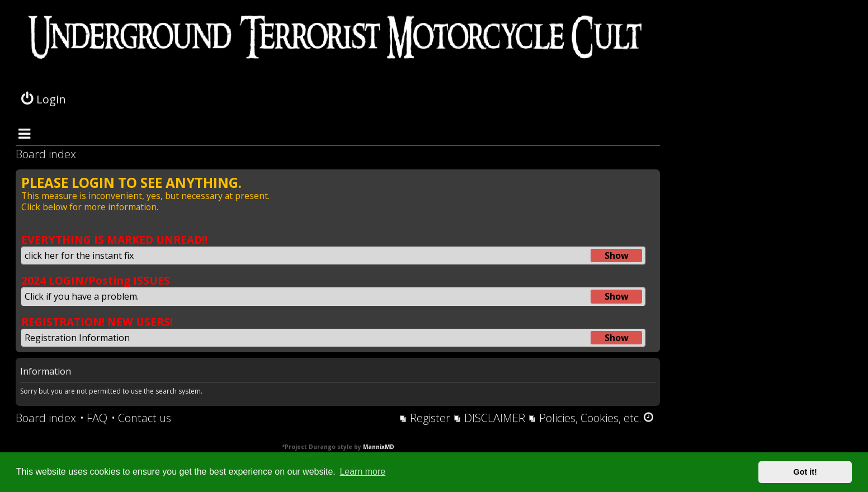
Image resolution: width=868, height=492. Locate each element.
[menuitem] (94, 418)
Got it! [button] (805, 472)
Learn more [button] (362, 472)
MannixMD (379, 447)
